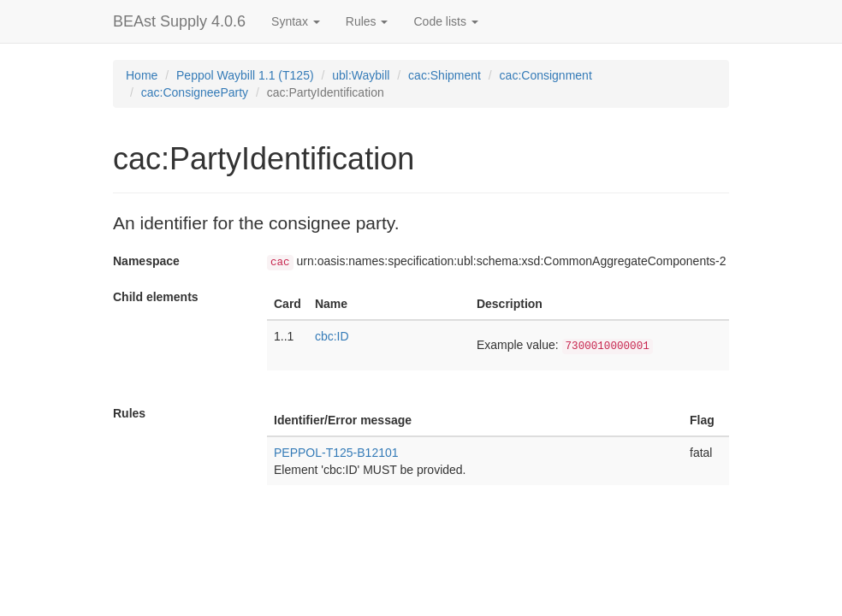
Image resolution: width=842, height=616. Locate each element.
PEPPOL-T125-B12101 (336, 453)
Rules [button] (367, 21)
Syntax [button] (296, 21)
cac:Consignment (546, 75)
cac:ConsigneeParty (195, 92)
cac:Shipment (445, 75)
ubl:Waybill (361, 75)
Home (142, 75)
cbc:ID (332, 336)
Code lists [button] (445, 21)
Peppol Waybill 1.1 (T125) (245, 75)
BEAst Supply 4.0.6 (179, 21)
